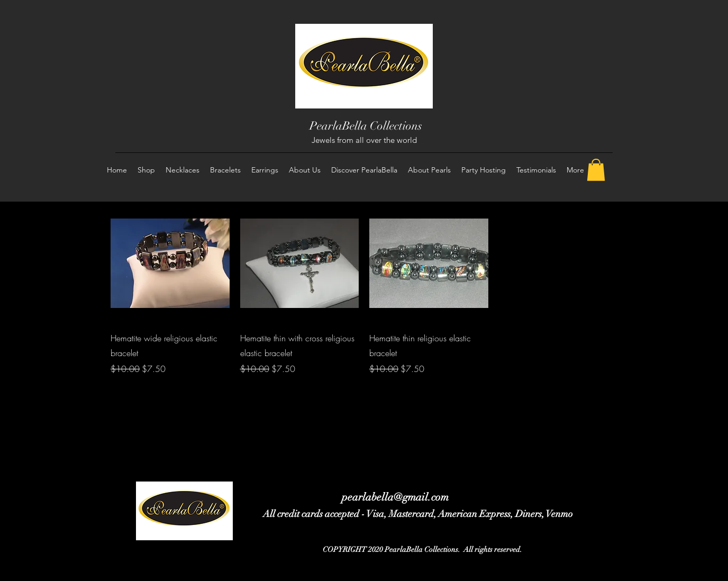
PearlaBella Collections (366, 126)
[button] (596, 170)
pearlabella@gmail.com (395, 497)
